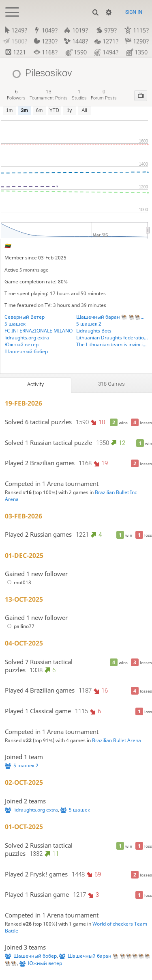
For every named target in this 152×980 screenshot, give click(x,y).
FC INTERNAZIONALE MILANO (39, 331)
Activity (35, 384)
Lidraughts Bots (94, 331)
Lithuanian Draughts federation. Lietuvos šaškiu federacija (112, 338)
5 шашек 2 (89, 324)
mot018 (18, 582)
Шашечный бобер (26, 351)
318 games (111, 384)
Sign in (134, 12)
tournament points (49, 95)
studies (79, 95)
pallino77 (20, 626)
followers (16, 95)
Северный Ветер (25, 317)
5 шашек (15, 324)
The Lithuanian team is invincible (112, 344)
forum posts (104, 95)
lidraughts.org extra (27, 338)
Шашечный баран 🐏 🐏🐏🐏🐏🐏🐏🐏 (112, 317)
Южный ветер (21, 344)
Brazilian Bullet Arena (117, 740)
